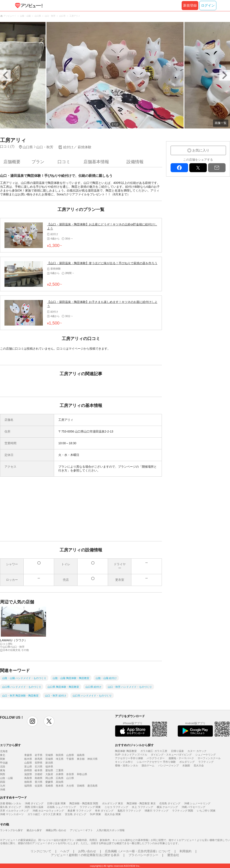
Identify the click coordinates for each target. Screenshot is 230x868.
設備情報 (135, 162)
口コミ (64, 162)
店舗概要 (12, 162)
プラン (38, 162)
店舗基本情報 (96, 162)
